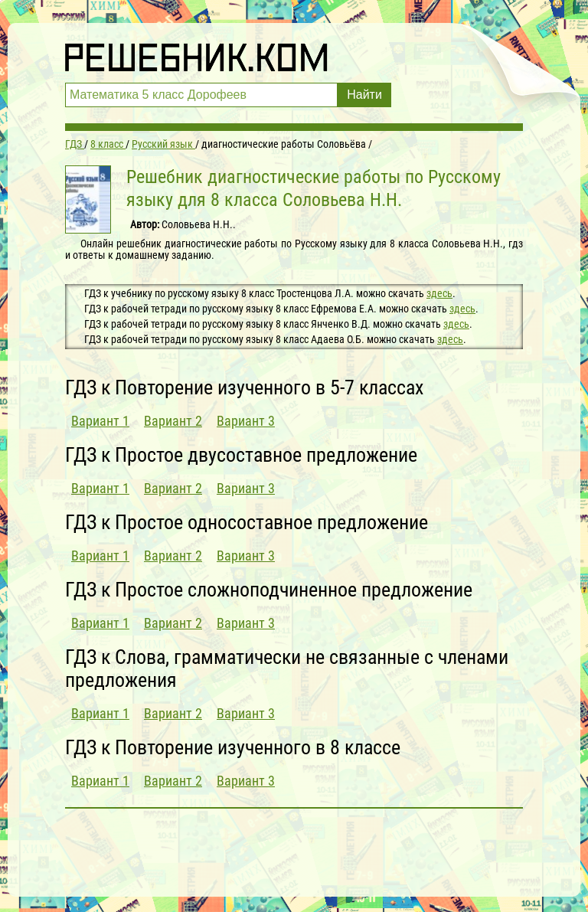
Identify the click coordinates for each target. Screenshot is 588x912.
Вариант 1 (100, 421)
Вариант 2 (173, 421)
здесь (439, 293)
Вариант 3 (246, 421)
